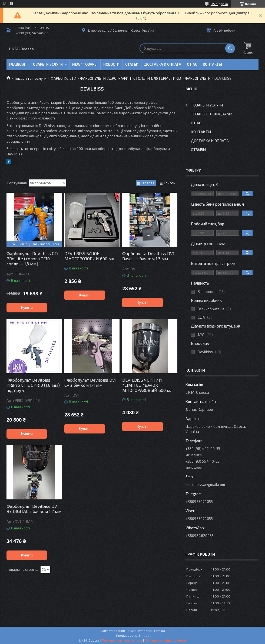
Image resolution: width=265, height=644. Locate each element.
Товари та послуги (30, 78)
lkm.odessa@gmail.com (205, 484)
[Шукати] (230, 48)
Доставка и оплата (163, 64)
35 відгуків (220, 4)
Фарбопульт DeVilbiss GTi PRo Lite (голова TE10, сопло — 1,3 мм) (32, 258)
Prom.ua (159, 630)
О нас (192, 64)
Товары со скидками (212, 114)
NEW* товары (85, 64)
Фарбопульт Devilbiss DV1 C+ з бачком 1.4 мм (90, 382)
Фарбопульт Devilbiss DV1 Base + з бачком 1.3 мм (148, 256)
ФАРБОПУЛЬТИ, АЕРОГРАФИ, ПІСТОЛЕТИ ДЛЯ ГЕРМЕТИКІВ (130, 78)
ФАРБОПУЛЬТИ (63, 78)
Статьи (132, 64)
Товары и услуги (47, 64)
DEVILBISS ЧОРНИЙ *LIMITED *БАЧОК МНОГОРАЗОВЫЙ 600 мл (147, 385)
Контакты (212, 64)
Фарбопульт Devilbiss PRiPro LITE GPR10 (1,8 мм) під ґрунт (33, 385)
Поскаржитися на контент (122, 640)
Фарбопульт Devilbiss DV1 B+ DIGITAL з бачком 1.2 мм (34, 509)
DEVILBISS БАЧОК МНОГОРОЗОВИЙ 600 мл (89, 256)
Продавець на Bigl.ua (133, 635)
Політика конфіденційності (165, 640)
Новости (111, 64)
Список (170, 183)
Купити (27, 308)
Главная (17, 64)
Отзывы (198, 150)
